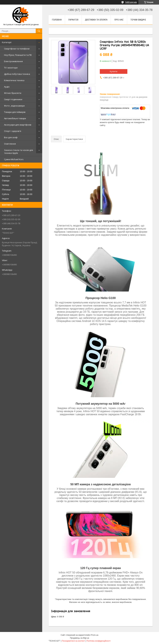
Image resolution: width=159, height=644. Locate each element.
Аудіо (7, 87)
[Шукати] (39, 31)
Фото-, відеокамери (14, 106)
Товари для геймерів (15, 112)
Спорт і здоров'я (13, 131)
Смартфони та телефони (17, 49)
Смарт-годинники (13, 99)
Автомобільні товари (15, 118)
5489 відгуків (131, 2)
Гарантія (73, 20)
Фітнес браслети (13, 93)
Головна (57, 20)
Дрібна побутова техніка (17, 74)
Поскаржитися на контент (73, 641)
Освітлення (10, 144)
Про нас (119, 20)
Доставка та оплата (96, 20)
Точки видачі (138, 20)
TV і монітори (11, 68)
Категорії (7, 42)
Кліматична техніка (14, 80)
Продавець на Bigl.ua (79, 638)
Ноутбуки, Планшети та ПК (18, 55)
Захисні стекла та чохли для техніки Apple (18, 152)
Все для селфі (11, 137)
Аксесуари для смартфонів (18, 125)
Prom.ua (95, 635)
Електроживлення (13, 61)
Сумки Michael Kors (14, 159)
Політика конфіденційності (98, 641)
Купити (114, 71)
